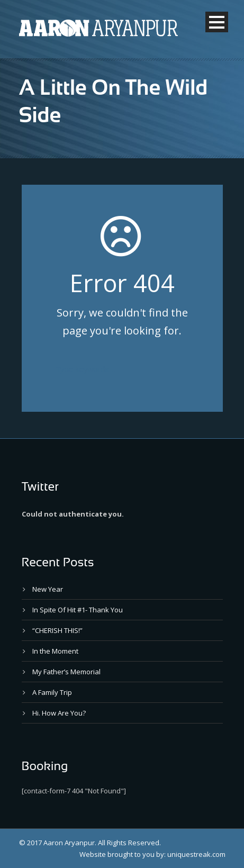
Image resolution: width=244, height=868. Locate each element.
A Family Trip (52, 692)
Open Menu (217, 22)
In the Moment (55, 651)
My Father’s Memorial (66, 672)
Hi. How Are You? (59, 713)
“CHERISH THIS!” (57, 630)
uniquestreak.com (196, 854)
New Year (48, 589)
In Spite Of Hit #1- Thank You (78, 610)
